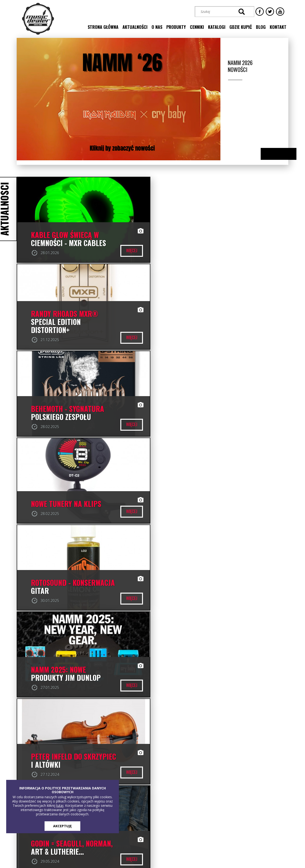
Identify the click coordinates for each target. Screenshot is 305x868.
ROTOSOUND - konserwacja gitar (73, 413)
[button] (221, 806)
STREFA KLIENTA (237, 823)
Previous (274, 154)
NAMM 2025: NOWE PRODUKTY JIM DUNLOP (203, 413)
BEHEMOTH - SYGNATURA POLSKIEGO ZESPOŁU (68, 326)
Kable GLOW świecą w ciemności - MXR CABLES (69, 239)
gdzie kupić (241, 27)
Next (283, 154)
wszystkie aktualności (152, 630)
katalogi (217, 27)
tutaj (60, 805)
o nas (157, 27)
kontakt (278, 27)
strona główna (103, 27)
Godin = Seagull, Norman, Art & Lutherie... (209, 500)
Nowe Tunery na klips (203, 330)
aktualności (135, 27)
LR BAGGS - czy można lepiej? (65, 587)
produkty (176, 27)
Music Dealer (185, 669)
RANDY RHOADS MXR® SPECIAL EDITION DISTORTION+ (202, 235)
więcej (130, 251)
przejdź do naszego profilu (263, 655)
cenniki (197, 27)
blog (261, 27)
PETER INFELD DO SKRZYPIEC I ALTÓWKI (74, 500)
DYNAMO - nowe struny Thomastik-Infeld (204, 587)
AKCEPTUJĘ (62, 826)
